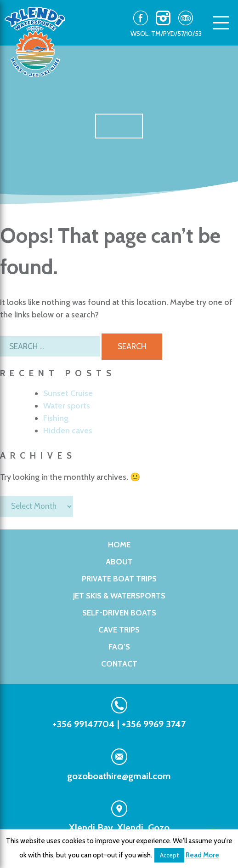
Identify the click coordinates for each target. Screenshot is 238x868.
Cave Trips (119, 630)
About (119, 562)
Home (119, 545)
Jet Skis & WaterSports (119, 596)
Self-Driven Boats (119, 613)
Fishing (56, 418)
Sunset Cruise (68, 393)
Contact (119, 664)
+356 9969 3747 (154, 724)
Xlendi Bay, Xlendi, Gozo (119, 828)
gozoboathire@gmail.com (119, 776)
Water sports (67, 406)
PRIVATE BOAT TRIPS (119, 579)
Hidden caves (68, 431)
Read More (202, 855)
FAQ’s (119, 647)
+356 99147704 (84, 724)
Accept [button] (169, 855)
